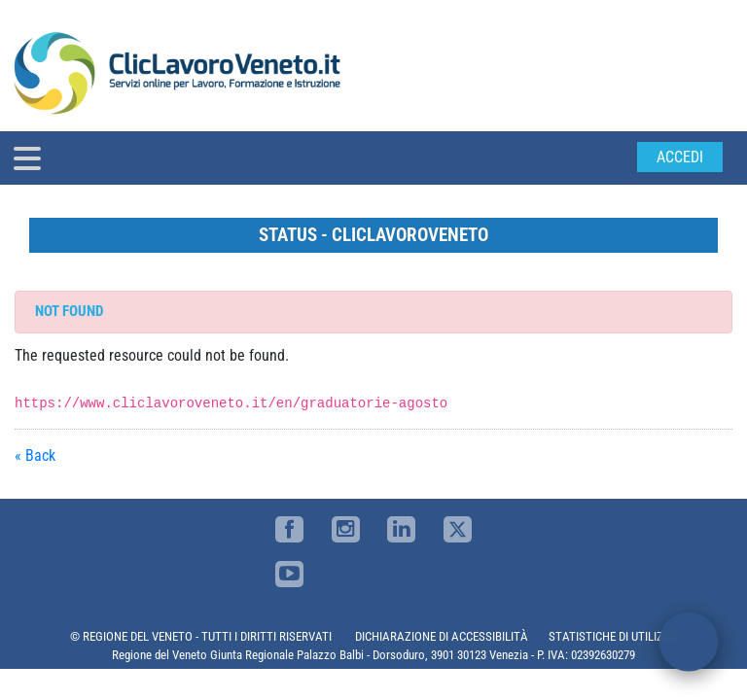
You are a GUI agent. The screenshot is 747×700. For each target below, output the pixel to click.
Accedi (680, 157)
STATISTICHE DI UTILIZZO (613, 636)
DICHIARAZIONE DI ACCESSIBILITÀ (442, 636)
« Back (35, 455)
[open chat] (689, 642)
